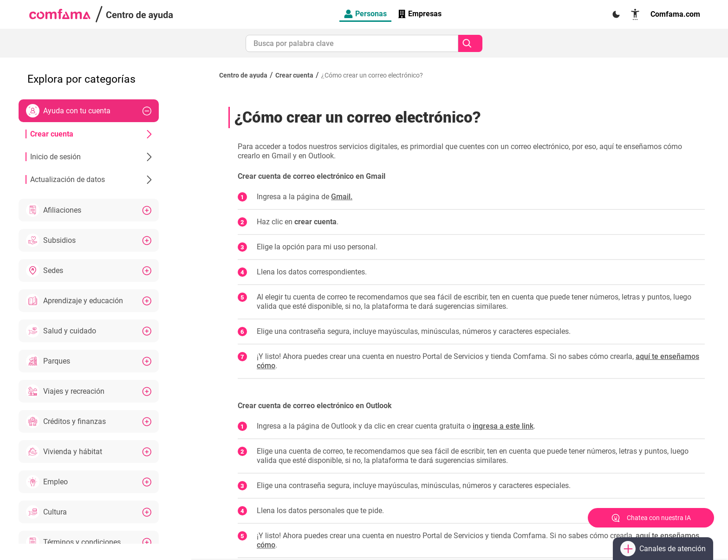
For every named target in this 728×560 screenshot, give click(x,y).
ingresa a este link (503, 426)
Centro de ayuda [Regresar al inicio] (243, 75)
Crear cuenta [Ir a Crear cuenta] (294, 75)
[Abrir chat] (651, 518)
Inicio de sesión (91, 157)
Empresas (420, 14)
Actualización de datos (91, 179)
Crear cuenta (91, 134)
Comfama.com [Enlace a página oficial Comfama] (675, 14)
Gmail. (342, 197)
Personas (365, 14)
